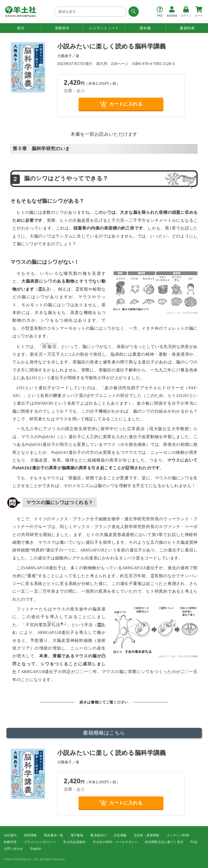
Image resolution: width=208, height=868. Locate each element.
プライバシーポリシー (40, 842)
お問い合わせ (13, 849)
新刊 (21, 28)
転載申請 (10, 842)
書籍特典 (187, 28)
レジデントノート (104, 28)
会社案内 (10, 835)
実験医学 (62, 28)
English (36, 849)
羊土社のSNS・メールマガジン (115, 842)
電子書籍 (77, 835)
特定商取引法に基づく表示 (164, 842)
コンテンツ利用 (178, 835)
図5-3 (44, 289)
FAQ (194, 842)
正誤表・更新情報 (147, 835)
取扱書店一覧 (54, 835)
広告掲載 (120, 835)
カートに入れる (121, 104)
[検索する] (133, 12)
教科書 (145, 28)
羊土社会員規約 (74, 842)
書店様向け (98, 835)
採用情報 (30, 835)
